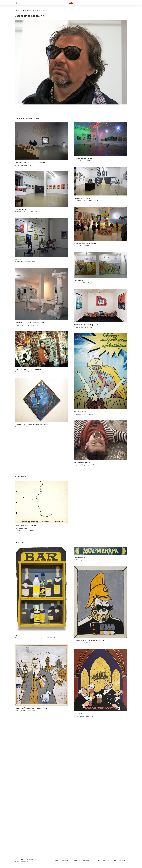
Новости (106, 860)
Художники (20, 10)
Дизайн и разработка (21, 862)
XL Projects (76, 860)
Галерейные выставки (61, 860)
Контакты (122, 860)
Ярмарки (86, 860)
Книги (114, 860)
